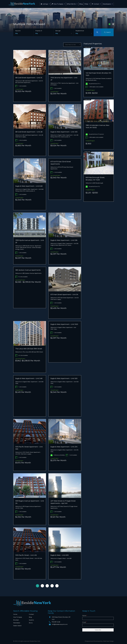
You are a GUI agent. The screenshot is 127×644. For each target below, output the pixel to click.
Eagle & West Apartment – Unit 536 (64, 240)
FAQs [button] (87, 4)
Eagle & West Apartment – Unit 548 (29, 378)
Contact (97, 4)
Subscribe (98, 630)
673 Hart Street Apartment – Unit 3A (64, 295)
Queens (31, 620)
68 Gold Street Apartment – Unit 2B (29, 132)
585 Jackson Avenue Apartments (28, 270)
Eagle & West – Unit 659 (60, 555)
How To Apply (59, 4)
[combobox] (63, 33)
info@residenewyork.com (60, 624)
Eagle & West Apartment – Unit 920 (64, 378)
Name (85, 616)
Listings (46, 4)
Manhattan (17, 623)
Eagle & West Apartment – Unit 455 (64, 132)
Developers (108, 4)
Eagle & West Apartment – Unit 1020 (64, 324)
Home (15, 614)
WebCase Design (108, 641)
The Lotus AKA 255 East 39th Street (29, 349)
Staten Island (17, 626)
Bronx (31, 623)
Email (85, 622)
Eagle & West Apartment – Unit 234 (64, 447)
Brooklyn (16, 620)
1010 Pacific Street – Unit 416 (26, 555)
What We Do (72, 4)
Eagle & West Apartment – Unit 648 (29, 186)
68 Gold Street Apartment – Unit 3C (29, 78)
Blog (81, 4)
